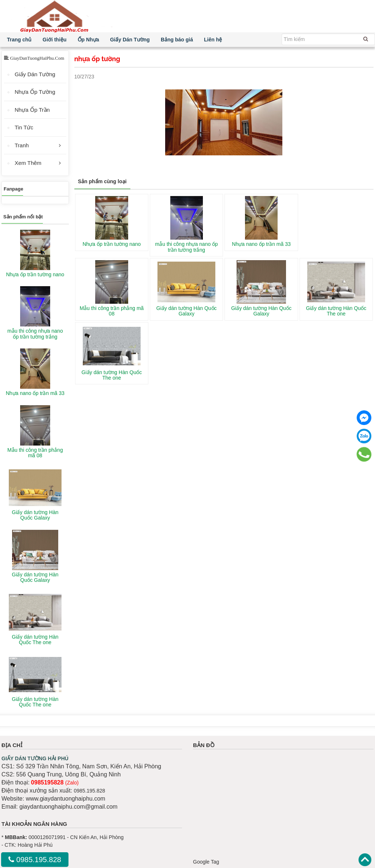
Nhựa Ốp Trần (32, 110)
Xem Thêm (28, 163)
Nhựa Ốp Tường (35, 92)
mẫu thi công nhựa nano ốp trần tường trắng (187, 247)
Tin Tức (24, 127)
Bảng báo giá (177, 40)
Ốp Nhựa (88, 40)
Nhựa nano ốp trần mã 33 (261, 244)
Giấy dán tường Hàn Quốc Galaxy (187, 311)
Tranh (22, 145)
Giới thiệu (54, 40)
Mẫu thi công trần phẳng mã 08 (112, 311)
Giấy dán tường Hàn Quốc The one (336, 311)
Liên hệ (213, 40)
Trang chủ (19, 40)
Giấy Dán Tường (130, 40)
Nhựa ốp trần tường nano (112, 244)
